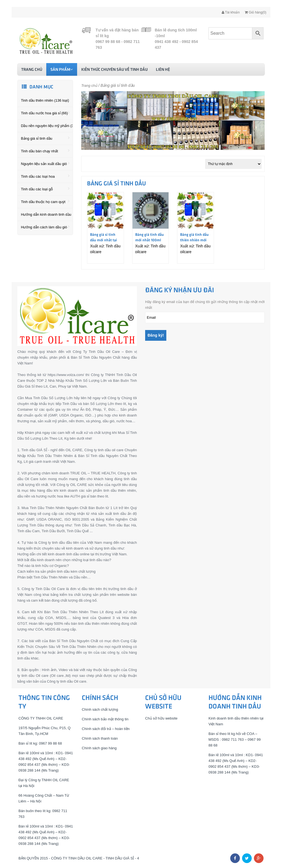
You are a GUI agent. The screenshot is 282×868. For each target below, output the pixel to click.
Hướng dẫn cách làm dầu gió (45, 227)
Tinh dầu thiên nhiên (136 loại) (45, 100)
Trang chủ (32, 70)
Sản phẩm (62, 69)
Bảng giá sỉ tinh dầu (45, 138)
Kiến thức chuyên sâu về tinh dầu (114, 70)
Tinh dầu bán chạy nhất (45, 151)
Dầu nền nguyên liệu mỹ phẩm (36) (47, 125)
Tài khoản (231, 12)
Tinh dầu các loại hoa (45, 176)
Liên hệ (163, 70)
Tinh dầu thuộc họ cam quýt (45, 201)
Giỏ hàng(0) (256, 12)
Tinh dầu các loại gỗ (45, 189)
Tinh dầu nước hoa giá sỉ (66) (45, 113)
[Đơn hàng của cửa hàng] (233, 164)
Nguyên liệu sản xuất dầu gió (45, 163)
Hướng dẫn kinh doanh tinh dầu (46, 214)
